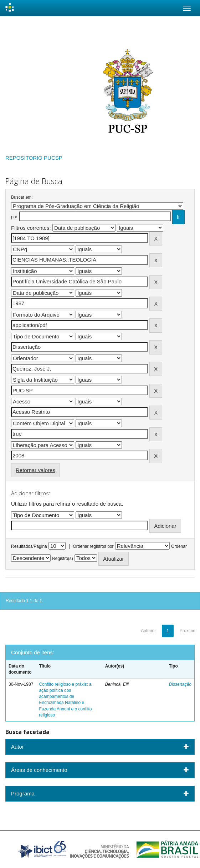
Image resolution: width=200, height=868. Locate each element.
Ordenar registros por (93, 546)
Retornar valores (35, 470)
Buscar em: (22, 197)
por (14, 217)
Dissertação (180, 684)
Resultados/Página (29, 546)
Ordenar (179, 546)
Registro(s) (63, 559)
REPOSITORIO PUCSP (34, 158)
